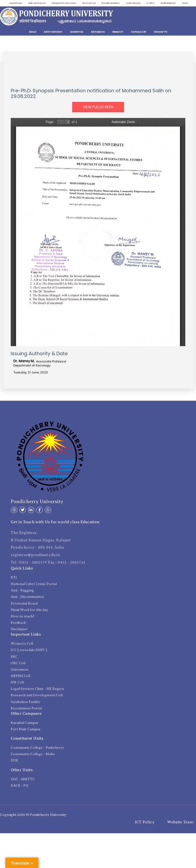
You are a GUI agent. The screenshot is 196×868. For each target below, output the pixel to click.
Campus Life (139, 39)
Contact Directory (142, 3)
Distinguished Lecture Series (67, 3)
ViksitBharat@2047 (180, 3)
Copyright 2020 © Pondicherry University (33, 822)
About (32, 39)
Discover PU (161, 39)
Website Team (180, 829)
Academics (77, 39)
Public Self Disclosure (37, 3)
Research (118, 39)
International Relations (118, 3)
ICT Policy (145, 829)
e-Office (161, 3)
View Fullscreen (98, 114)
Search (185, 10)
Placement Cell (94, 3)
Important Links (15, 3)
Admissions (98, 39)
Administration (53, 39)
